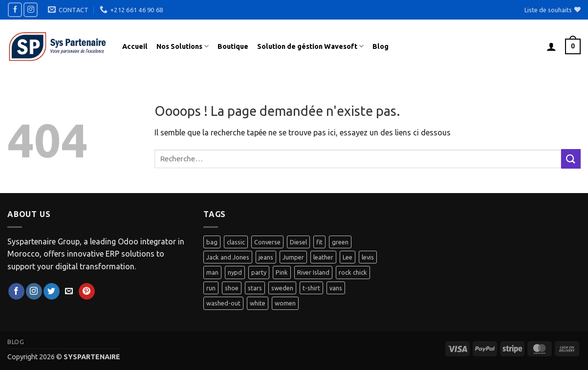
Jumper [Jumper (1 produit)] (293, 257)
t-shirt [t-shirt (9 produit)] (311, 288)
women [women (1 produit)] (285, 303)
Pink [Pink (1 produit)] (282, 272)
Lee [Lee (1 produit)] (348, 257)
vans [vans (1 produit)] (336, 288)
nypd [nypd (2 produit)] (235, 272)
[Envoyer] (571, 159)
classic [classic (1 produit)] (236, 242)
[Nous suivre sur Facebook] (15, 10)
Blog (381, 46)
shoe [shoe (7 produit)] (232, 288)
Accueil (135, 46)
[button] (551, 46)
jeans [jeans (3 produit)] (266, 257)
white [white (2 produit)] (258, 303)
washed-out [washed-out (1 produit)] (223, 303)
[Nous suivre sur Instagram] (31, 10)
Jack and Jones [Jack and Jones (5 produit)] (228, 257)
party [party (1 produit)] (259, 272)
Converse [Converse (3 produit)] (267, 242)
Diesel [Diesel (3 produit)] (298, 242)
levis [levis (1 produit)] (368, 257)
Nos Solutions (183, 46)
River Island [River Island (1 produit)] (313, 272)
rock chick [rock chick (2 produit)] (353, 272)
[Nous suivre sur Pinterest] (87, 291)
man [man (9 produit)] (212, 272)
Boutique (233, 46)
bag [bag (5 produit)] (212, 242)
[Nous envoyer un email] (69, 291)
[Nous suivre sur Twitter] (52, 291)
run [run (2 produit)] (211, 288)
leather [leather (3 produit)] (323, 257)
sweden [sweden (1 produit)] (282, 288)
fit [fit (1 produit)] (319, 242)
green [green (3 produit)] (340, 242)
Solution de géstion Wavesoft (310, 46)
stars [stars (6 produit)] (255, 288)
